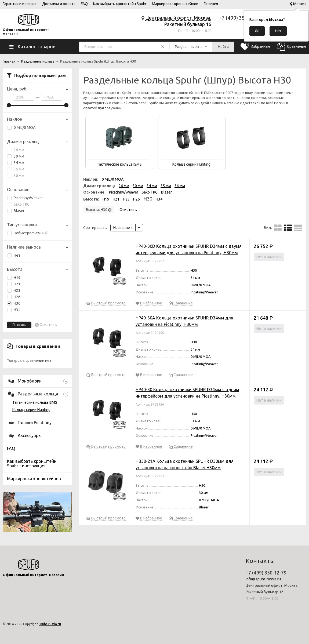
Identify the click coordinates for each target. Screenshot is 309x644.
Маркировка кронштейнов (175, 4)
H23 (17, 290)
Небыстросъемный (28, 233)
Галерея (211, 4)
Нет (14, 255)
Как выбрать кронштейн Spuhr (120, 4)
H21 (17, 284)
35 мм (16, 169)
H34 (17, 310)
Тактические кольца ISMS (35, 402)
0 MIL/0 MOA (21, 128)
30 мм (16, 156)
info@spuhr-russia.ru (263, 579)
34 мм (16, 163)
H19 (17, 278)
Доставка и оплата (59, 4)
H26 (17, 297)
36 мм (16, 176)
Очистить (48, 325)
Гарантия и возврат (20, 4)
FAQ (84, 4)
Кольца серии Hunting (31, 410)
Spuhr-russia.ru (50, 624)
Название (123, 228)
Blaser (16, 211)
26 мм (16, 150)
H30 (14, 303)
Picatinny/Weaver (25, 198)
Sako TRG (19, 204)
